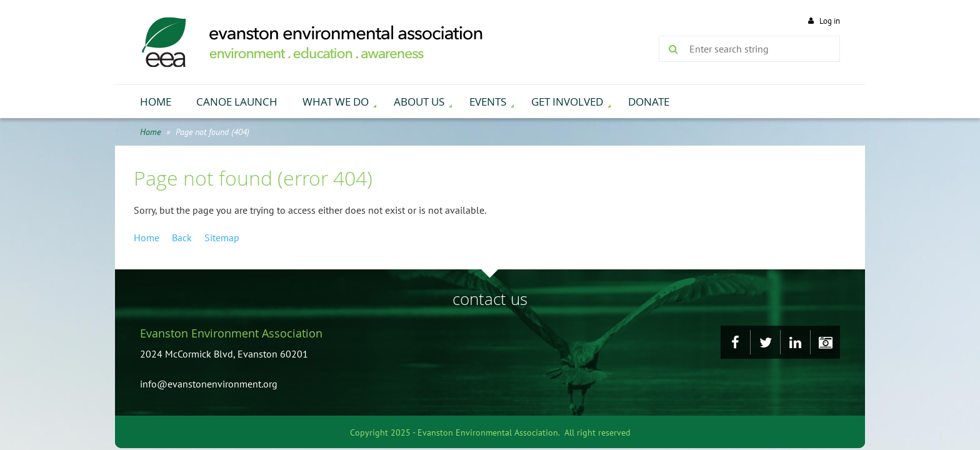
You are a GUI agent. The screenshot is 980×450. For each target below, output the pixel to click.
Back (182, 237)
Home (150, 132)
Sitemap (222, 237)
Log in (830, 21)
